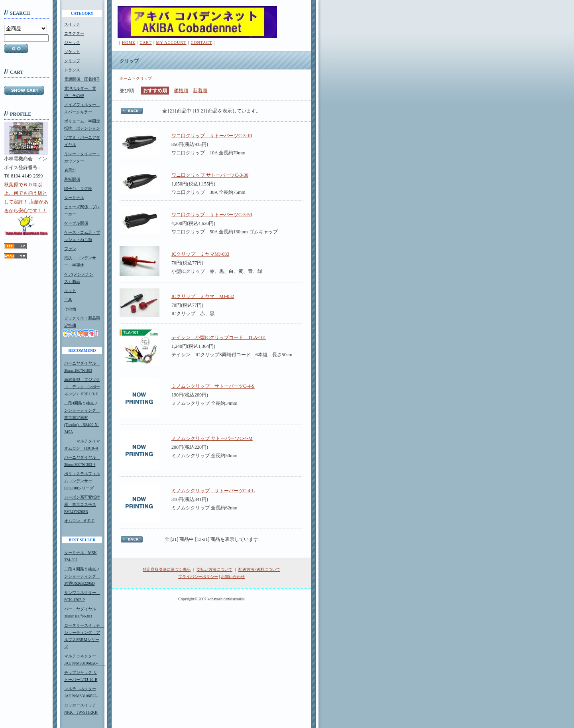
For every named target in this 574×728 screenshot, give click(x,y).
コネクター (74, 33)
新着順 (200, 91)
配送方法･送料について (259, 569)
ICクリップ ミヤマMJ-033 (200, 254)
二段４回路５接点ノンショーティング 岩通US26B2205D (82, 576)
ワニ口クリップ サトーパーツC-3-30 (210, 175)
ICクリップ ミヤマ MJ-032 (203, 296)
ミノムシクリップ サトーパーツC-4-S (213, 386)
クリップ (72, 61)
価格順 (181, 91)
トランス (72, 70)
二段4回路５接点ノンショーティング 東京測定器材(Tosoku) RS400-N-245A (82, 417)
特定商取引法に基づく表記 (167, 569)
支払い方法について (214, 569)
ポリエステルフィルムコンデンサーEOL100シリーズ (82, 481)
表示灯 (70, 170)
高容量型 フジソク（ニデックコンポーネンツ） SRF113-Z (82, 387)
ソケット (72, 52)
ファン (70, 249)
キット (70, 291)
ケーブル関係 (76, 223)
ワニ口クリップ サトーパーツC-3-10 (212, 136)
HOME (129, 42)
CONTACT (201, 42)
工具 (68, 300)
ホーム (126, 78)
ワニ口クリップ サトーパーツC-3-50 (212, 215)
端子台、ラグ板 (78, 188)
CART (145, 42)
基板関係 (72, 179)
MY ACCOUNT (171, 42)
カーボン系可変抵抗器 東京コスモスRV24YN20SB (82, 504)
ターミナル (74, 198)
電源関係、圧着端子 (82, 79)
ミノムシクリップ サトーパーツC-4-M (212, 438)
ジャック (72, 42)
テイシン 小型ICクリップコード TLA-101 (219, 337)
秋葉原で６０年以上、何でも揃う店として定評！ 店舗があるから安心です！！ (26, 209)
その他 (70, 309)
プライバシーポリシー (198, 577)
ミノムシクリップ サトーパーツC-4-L (213, 491)
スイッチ (72, 24)
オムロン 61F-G (79, 521)
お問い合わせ (233, 577)
